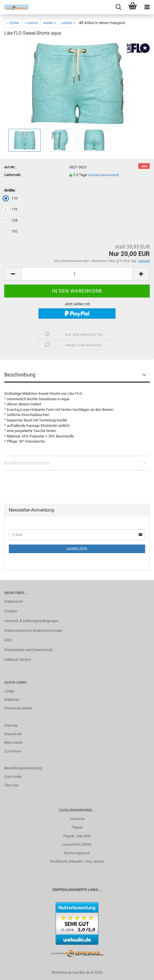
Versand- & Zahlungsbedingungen (32, 621)
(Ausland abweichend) (104, 175)
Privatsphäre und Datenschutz (29, 650)
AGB (8, 640)
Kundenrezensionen (27, 463)
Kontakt (11, 611)
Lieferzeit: (13, 175)
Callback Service (18, 659)
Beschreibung (20, 375)
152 (11, 231)
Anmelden (77, 549)
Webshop (59, 972)
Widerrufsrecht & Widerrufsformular (33, 631)
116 (11, 209)
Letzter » (68, 23)
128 (11, 220)
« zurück (31, 23)
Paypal (77, 827)
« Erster (13, 23)
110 (11, 198)
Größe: (10, 190)
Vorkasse (77, 819)
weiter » (50, 23)
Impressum (14, 601)
